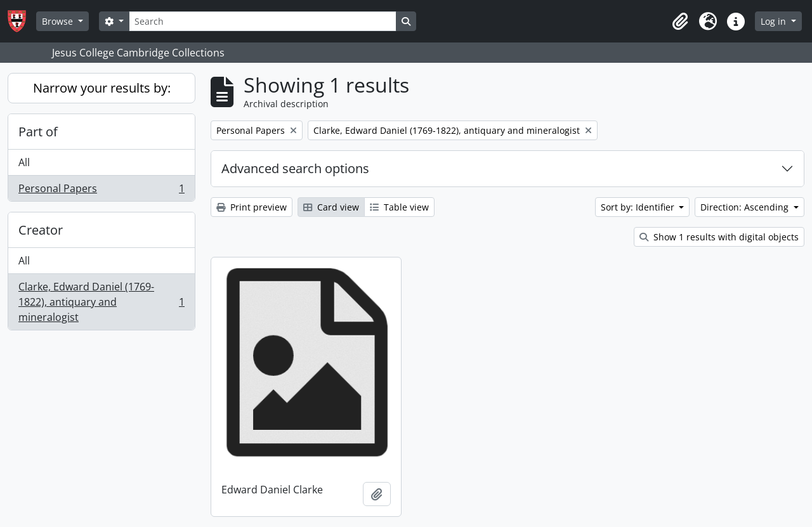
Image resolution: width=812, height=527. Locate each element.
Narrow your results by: (102, 88)
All (24, 162)
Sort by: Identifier (639, 207)
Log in (775, 21)
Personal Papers (101, 191)
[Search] (263, 21)
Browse (59, 21)
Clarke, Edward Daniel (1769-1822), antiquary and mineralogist (101, 302)
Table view (399, 207)
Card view (331, 207)
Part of (38, 132)
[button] (680, 22)
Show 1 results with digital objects (719, 237)
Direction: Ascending (746, 207)
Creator (41, 230)
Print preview (252, 207)
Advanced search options (295, 168)
